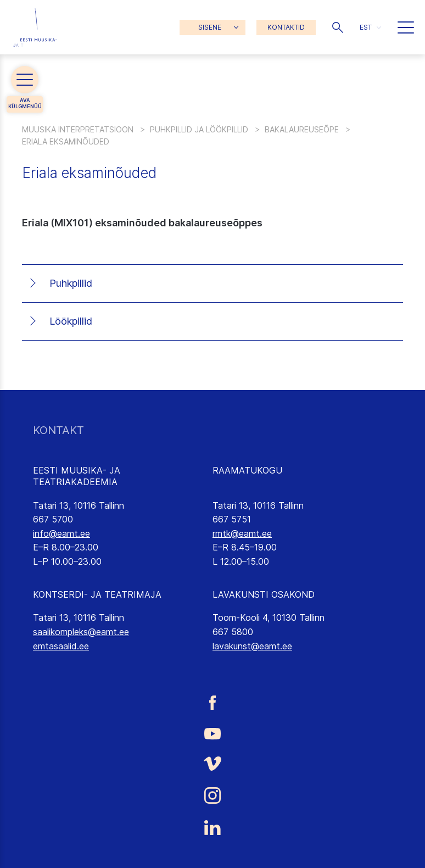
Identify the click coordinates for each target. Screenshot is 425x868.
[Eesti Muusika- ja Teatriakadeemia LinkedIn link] (213, 828)
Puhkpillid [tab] (71, 283)
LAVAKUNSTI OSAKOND (264, 594)
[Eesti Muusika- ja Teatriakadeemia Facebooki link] (213, 702)
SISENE (210, 27)
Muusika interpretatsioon (78, 129)
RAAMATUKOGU (247, 470)
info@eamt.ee (61, 533)
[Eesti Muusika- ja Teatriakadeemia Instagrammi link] (213, 795)
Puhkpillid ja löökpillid (199, 129)
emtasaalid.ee (61, 646)
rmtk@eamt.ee (242, 533)
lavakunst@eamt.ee (252, 646)
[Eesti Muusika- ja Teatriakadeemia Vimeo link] (213, 763)
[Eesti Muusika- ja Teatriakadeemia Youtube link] (213, 733)
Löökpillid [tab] (71, 321)
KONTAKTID (286, 27)
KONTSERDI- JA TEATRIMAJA (97, 594)
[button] (338, 27)
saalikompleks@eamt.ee (81, 632)
